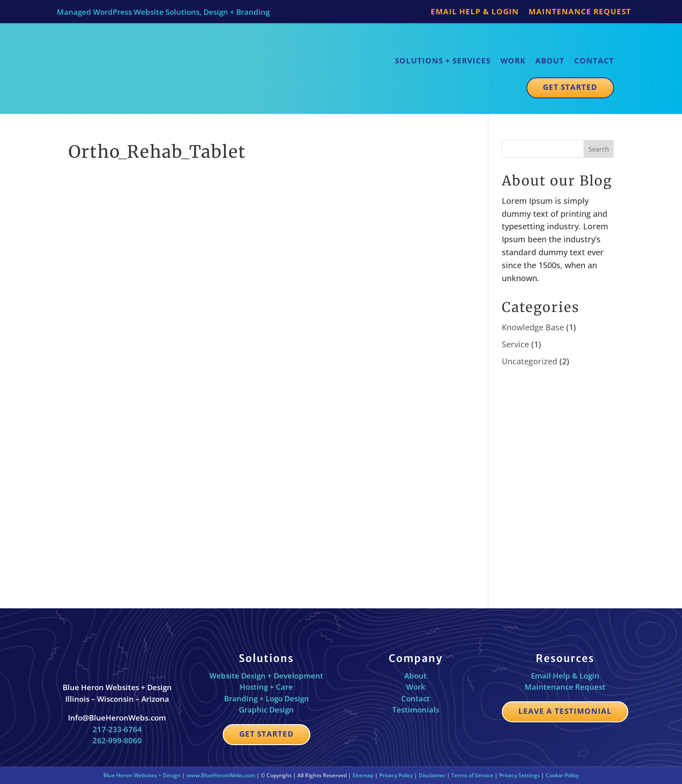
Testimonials (416, 710)
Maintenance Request (580, 13)
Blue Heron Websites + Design (142, 775)
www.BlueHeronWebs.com (221, 775)
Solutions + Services (443, 61)
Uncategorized (530, 361)
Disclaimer (432, 775)
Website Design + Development (266, 676)
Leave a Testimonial (565, 711)
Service (515, 344)
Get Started (570, 87)
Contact (594, 61)
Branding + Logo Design (267, 698)
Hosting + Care (266, 687)
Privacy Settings (519, 775)
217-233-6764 (117, 729)
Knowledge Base (533, 327)
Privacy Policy (396, 775)
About (550, 61)
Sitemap (363, 775)
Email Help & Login (475, 13)
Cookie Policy (562, 775)
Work (513, 61)
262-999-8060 (117, 740)
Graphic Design (266, 710)
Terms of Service (472, 775)
